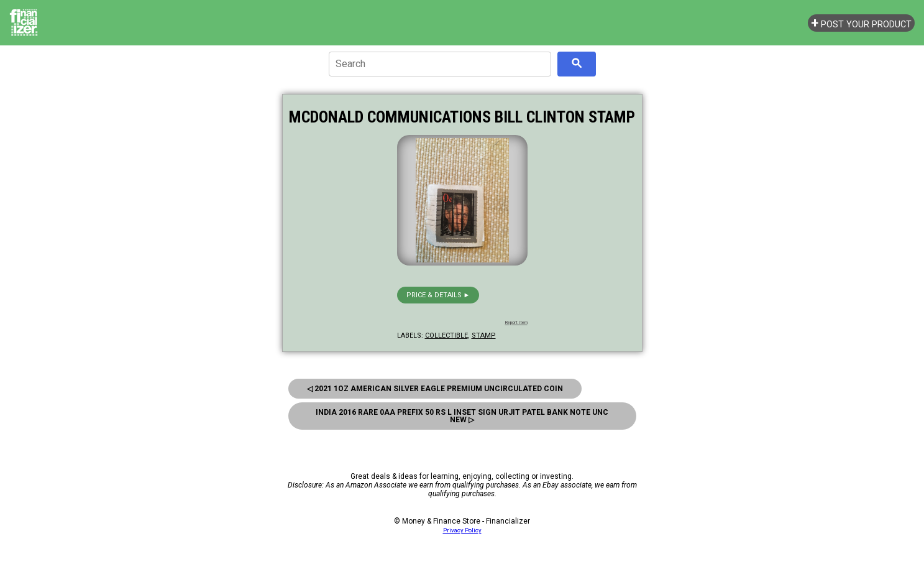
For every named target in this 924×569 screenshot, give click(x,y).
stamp (484, 335)
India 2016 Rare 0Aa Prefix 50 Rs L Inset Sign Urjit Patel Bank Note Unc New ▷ (462, 416)
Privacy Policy (462, 530)
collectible (446, 335)
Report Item (516, 323)
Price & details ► (438, 295)
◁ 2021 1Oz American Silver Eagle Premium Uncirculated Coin (435, 389)
